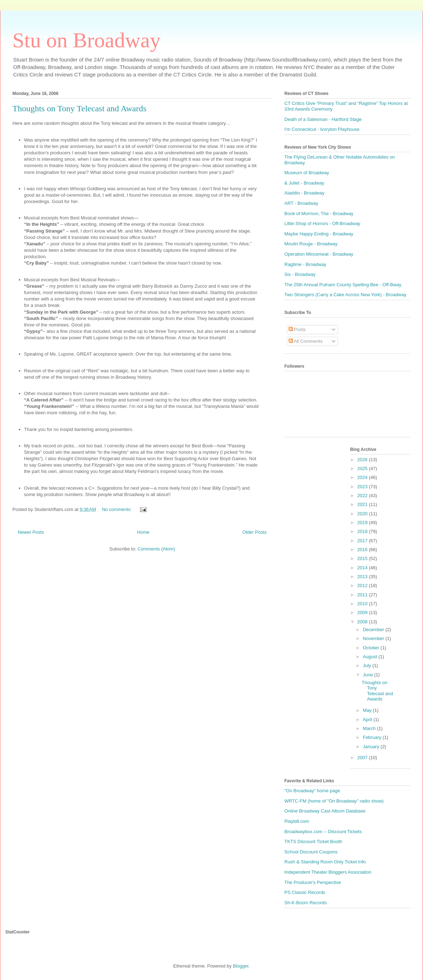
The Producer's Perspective (313, 882)
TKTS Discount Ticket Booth (313, 841)
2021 (363, 504)
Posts (297, 329)
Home (143, 532)
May (368, 710)
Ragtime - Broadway (305, 264)
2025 (363, 468)
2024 (363, 477)
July (368, 665)
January (372, 747)
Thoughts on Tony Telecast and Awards (79, 108)
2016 (363, 550)
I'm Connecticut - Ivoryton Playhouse (322, 129)
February (373, 737)
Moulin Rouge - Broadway (311, 244)
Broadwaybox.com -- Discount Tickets (323, 832)
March (370, 728)
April (368, 720)
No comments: (117, 509)
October (372, 648)
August (371, 657)
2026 (363, 460)
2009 (363, 612)
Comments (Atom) (156, 549)
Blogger (241, 966)
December (374, 630)
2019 (363, 523)
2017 (363, 541)
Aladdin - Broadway (304, 193)
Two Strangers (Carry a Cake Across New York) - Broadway (345, 295)
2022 (363, 496)
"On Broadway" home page (312, 791)
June (369, 675)
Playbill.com (297, 821)
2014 (363, 568)
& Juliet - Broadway (304, 183)
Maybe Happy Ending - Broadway (319, 234)
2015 (363, 558)
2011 (363, 595)
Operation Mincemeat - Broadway (319, 254)
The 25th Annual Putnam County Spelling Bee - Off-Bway (343, 285)
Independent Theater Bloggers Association (328, 872)
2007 (363, 758)
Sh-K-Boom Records (306, 903)
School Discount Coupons (311, 852)
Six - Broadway (300, 274)
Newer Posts (31, 532)
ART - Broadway (301, 203)
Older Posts (255, 532)
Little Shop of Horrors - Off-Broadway (322, 223)
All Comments (306, 341)
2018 (363, 531)
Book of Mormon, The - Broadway (319, 214)
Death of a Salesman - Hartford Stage (323, 119)
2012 (363, 585)
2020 (363, 514)
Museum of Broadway (307, 173)
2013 (363, 577)
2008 (363, 622)
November (374, 638)
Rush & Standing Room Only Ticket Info (325, 862)
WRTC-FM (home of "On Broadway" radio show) (334, 801)
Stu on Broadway (87, 40)
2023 (363, 487)
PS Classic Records (305, 892)
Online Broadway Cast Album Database (325, 811)
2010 (363, 604)
